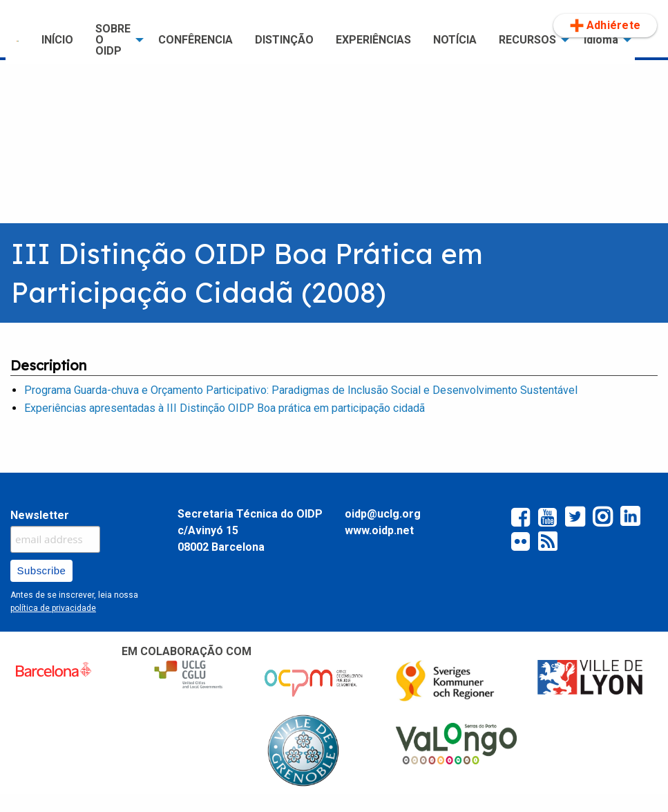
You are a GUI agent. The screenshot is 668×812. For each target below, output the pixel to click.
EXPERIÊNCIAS (373, 40)
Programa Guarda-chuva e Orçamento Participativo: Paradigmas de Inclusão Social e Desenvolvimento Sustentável (301, 390)
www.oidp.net (379, 530)
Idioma (601, 40)
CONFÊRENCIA (195, 40)
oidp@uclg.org (383, 514)
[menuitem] (18, 40)
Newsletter (40, 515)
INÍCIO (57, 40)
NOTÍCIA (455, 40)
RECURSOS (527, 40)
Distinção (284, 40)
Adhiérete (605, 26)
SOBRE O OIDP (113, 40)
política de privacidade (53, 608)
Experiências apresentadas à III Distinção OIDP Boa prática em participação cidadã (225, 408)
